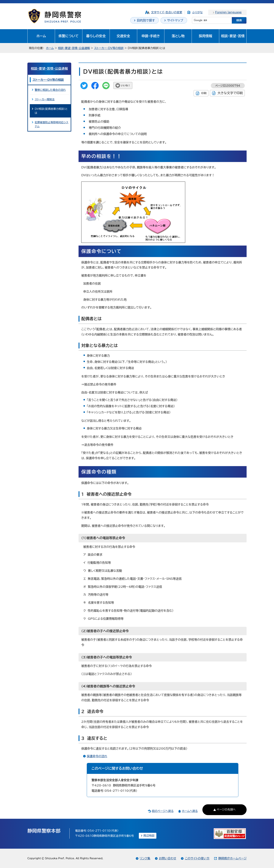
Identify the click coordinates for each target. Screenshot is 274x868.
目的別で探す (146, 20)
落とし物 (178, 36)
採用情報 (205, 36)
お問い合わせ (168, 858)
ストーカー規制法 (45, 99)
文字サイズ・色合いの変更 (167, 12)
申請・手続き (151, 36)
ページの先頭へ (226, 810)
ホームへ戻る (190, 811)
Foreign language (228, 12)
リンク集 (145, 858)
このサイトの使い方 (197, 858)
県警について (68, 36)
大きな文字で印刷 (230, 93)
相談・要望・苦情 (233, 36)
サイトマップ (175, 20)
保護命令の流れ (97, 756)
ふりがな (197, 12)
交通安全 (123, 36)
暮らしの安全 (96, 36)
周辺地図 (149, 836)
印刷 (204, 93)
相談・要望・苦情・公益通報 (74, 48)
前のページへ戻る (163, 811)
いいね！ (126, 85)
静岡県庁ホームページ (232, 858)
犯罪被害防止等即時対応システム (52, 124)
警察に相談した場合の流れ (50, 90)
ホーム (41, 36)
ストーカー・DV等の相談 (109, 48)
